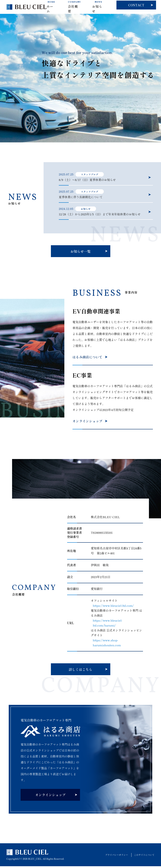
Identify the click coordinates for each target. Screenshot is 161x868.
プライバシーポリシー (115, 856)
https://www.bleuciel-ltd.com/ (114, 607)
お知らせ (98, 7)
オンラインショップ (88, 423)
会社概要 (74, 7)
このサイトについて (144, 856)
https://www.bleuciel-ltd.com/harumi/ (108, 625)
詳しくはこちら (80, 671)
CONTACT (136, 5)
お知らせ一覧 (81, 253)
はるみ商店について (88, 358)
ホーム (51, 7)
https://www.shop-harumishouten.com (107, 644)
